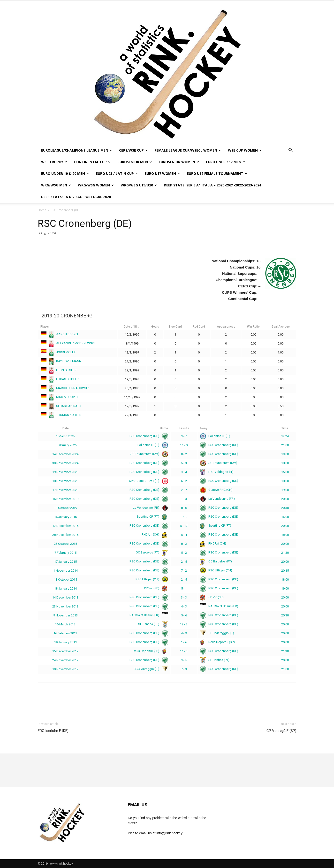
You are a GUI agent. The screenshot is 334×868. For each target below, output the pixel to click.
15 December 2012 (65, 651)
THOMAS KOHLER (61, 415)
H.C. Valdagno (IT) (217, 472)
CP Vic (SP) (155, 588)
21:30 (285, 553)
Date (66, 428)
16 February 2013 (65, 633)
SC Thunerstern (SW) (148, 454)
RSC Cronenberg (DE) (148, 436)
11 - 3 (184, 651)
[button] (290, 151)
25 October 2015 (65, 544)
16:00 (285, 517)
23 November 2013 (65, 606)
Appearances (226, 327)
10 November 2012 (65, 669)
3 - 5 (184, 660)
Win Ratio (253, 327)
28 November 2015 (65, 535)
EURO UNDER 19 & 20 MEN (65, 173)
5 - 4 (184, 535)
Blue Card (175, 327)
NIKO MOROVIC (59, 397)
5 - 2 (184, 553)
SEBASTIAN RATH (61, 406)
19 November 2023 (65, 472)
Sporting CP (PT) (151, 517)
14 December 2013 (65, 597)
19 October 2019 (65, 508)
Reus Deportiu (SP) (217, 642)
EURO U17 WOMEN (162, 173)
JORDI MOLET (58, 352)
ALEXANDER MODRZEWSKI (68, 343)
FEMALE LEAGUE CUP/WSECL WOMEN (188, 150)
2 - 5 (184, 562)
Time (285, 428)
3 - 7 (184, 436)
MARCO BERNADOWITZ (65, 388)
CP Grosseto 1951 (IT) (148, 481)
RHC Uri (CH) (154, 534)
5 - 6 (184, 615)
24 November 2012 (65, 660)
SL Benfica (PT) (152, 624)
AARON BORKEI (59, 334)
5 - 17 (184, 526)
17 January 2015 (65, 562)
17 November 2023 (65, 490)
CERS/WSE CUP (133, 150)
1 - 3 (184, 499)
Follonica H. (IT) (215, 436)
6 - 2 (184, 481)
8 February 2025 (65, 445)
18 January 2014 (65, 588)
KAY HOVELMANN (61, 361)
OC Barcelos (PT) (151, 552)
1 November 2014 (65, 571)
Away (203, 428)
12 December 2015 (65, 526)
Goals (155, 327)
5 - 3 (184, 463)
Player (45, 327)
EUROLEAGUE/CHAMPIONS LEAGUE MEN (77, 150)
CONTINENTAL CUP (92, 162)
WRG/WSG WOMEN (96, 185)
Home (42, 210)
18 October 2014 (65, 580)
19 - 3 (184, 517)
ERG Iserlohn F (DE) (53, 731)
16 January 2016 (65, 517)
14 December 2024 (65, 454)
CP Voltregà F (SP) (281, 731)
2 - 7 (184, 490)
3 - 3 (184, 597)
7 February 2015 (65, 553)
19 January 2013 (65, 642)
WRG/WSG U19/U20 (139, 185)
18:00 (285, 463)
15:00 (285, 472)
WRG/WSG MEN (56, 185)
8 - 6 (184, 508)
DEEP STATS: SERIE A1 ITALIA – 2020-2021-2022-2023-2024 (213, 185)
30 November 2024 (65, 463)
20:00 (285, 499)
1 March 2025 (65, 436)
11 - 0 (184, 445)
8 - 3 (184, 544)
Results (184, 428)
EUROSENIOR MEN (135, 162)
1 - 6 (184, 642)
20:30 (285, 508)
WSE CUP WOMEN (245, 150)
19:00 (285, 454)
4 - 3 (184, 606)
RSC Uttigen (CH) (216, 570)
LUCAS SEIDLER (60, 379)
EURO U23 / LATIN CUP (117, 173)
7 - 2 (184, 571)
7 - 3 (184, 669)
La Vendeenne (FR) (217, 499)
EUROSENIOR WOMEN (179, 162)
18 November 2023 (65, 481)
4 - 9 (184, 633)
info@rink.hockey (169, 833)
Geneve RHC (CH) (216, 490)
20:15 (285, 571)
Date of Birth (132, 327)
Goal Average (281, 327)
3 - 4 (184, 472)
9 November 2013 (65, 615)
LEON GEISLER (58, 370)
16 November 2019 (65, 499)
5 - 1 (184, 588)
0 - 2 (184, 454)
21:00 (285, 445)
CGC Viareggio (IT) (217, 633)
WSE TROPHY (54, 162)
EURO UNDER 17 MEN (226, 162)
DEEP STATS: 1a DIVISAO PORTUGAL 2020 (76, 197)
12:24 (285, 436)
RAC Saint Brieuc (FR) (219, 606)
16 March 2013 (65, 624)
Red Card (199, 327)
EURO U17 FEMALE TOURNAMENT (217, 173)
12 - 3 (184, 624)
